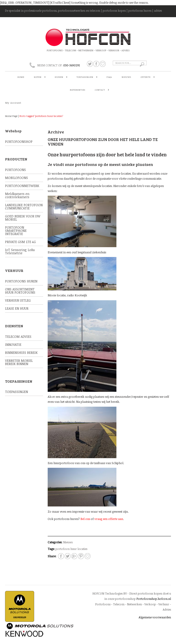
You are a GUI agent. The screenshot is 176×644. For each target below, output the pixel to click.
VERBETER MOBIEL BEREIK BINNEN (19, 362)
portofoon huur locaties (71, 549)
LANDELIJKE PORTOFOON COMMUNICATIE (24, 207)
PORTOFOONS (15, 170)
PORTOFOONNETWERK (22, 186)
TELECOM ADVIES (18, 337)
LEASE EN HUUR (17, 308)
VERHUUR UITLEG (18, 300)
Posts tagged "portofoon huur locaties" (41, 116)
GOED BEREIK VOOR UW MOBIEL (23, 218)
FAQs (109, 77)
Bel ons (85, 519)
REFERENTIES (78, 90)
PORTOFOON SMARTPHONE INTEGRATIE (16, 231)
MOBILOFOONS (16, 178)
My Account (13, 103)
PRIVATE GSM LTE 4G (20, 242)
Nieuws (68, 542)
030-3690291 (71, 65)
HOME (21, 77)
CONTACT (101, 90)
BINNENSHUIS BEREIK (21, 353)
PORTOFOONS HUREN (21, 281)
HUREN (60, 77)
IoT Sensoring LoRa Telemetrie (20, 251)
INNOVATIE (13, 345)
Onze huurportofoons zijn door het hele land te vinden (103, 142)
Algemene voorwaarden (155, 617)
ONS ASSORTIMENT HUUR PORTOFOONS (20, 291)
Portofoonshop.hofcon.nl (154, 599)
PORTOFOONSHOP (19, 142)
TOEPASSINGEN (86, 77)
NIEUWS (126, 77)
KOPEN (39, 77)
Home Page (11, 116)
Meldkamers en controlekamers (17, 195)
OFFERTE (147, 77)
